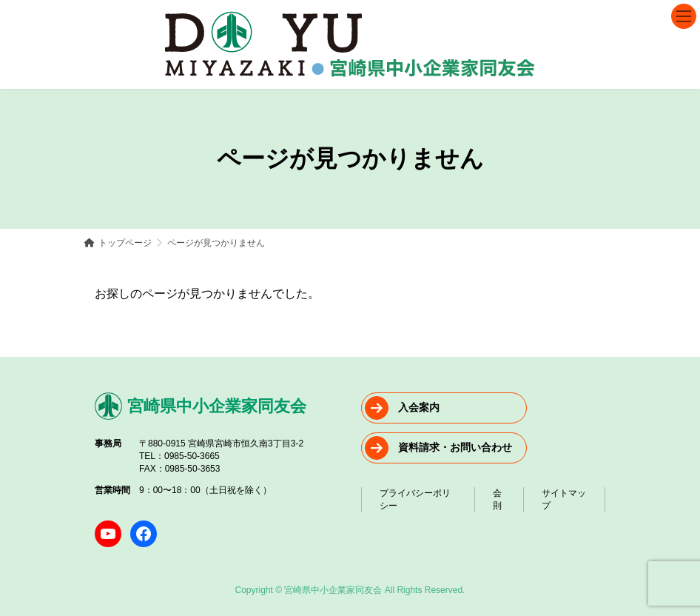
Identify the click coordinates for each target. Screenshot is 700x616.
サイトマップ (564, 499)
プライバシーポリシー (415, 499)
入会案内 (419, 407)
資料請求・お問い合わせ (455, 447)
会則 (497, 499)
